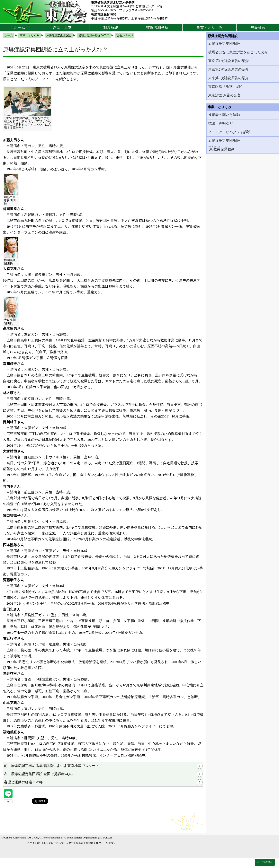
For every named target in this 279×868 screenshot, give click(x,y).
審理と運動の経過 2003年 (24, 782)
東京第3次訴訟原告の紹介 (228, 78)
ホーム (19, 27)
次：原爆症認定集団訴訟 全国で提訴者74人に (40, 774)
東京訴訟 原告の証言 (224, 95)
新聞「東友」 (64, 27)
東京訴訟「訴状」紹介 (226, 87)
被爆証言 (258, 27)
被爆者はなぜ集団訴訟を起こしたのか (238, 52)
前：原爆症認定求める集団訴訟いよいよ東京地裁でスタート (51, 766)
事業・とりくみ (209, 27)
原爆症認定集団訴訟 (224, 44)
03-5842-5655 (107, 10)
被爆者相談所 (157, 27)
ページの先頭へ (265, 862)
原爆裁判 (221, 148)
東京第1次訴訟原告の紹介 (228, 61)
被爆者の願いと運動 (224, 115)
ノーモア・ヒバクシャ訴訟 (229, 132)
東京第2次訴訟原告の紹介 (228, 69)
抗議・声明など (220, 123)
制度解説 (111, 27)
